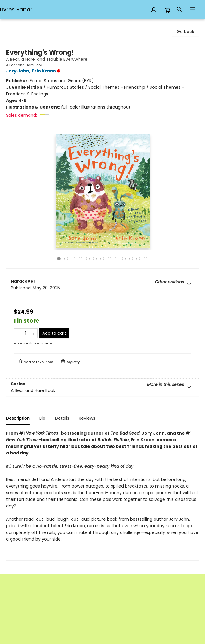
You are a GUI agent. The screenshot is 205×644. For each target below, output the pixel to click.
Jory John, (19, 71)
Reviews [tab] (87, 418)
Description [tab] (18, 418)
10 (124, 259)
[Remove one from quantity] (18, 333)
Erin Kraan (47, 71)
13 (145, 259)
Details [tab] (62, 418)
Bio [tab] (42, 418)
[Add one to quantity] (34, 333)
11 (131, 259)
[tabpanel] (102, 495)
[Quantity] (26, 333)
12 (138, 259)
